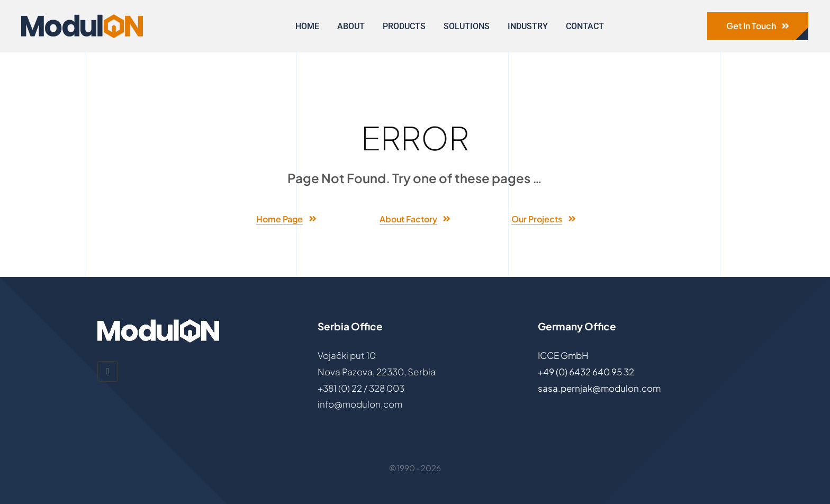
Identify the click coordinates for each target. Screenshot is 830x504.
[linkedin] (108, 371)
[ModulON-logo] (82, 19)
